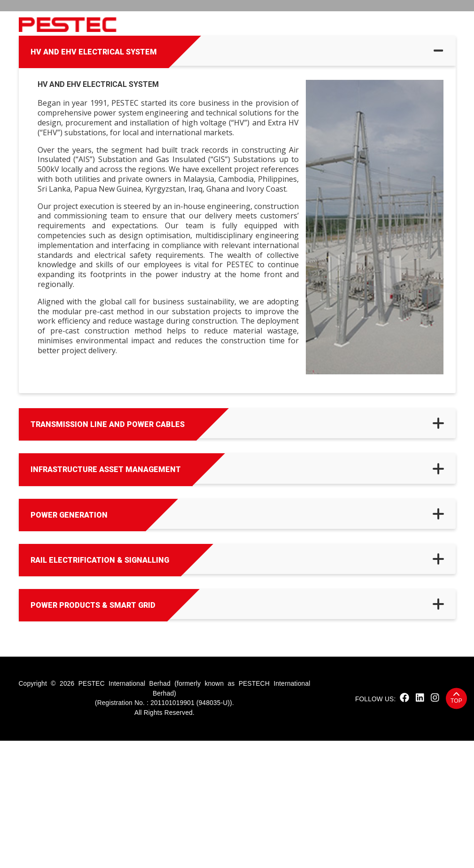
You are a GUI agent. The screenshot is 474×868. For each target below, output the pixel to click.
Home (135, 25)
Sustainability (207, 25)
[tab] (237, 178)
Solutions (305, 25)
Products (259, 25)
